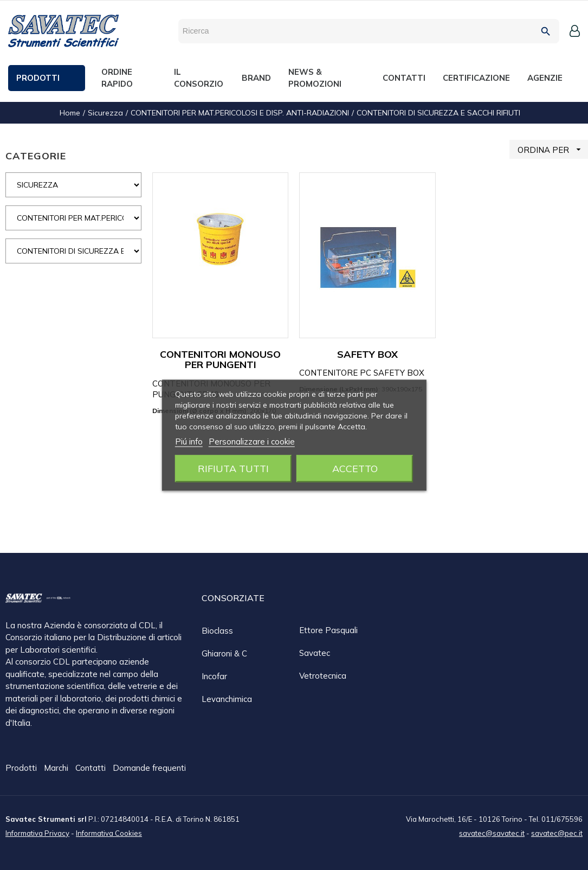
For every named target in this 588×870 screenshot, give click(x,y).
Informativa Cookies (109, 833)
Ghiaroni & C (224, 653)
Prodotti (22, 768)
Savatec (315, 653)
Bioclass (217, 631)
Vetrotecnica (323, 676)
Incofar (214, 676)
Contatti (92, 768)
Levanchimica (227, 699)
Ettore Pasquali (328, 630)
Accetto (355, 468)
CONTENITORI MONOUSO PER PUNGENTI (220, 360)
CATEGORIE (36, 156)
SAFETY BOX (367, 354)
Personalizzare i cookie (252, 441)
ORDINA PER (553, 149)
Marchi (57, 768)
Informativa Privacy (37, 833)
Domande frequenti (149, 768)
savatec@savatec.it (492, 833)
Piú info (189, 441)
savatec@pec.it (557, 833)
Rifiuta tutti (233, 468)
